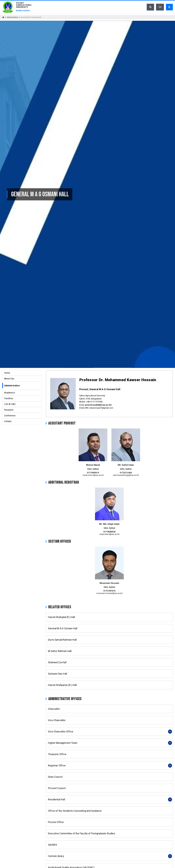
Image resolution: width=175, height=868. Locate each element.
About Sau (9, 379)
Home (7, 373)
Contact (8, 421)
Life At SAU (10, 404)
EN (160, 7)
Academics (10, 393)
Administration (13, 17)
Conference (10, 416)
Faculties (9, 398)
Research (9, 410)
